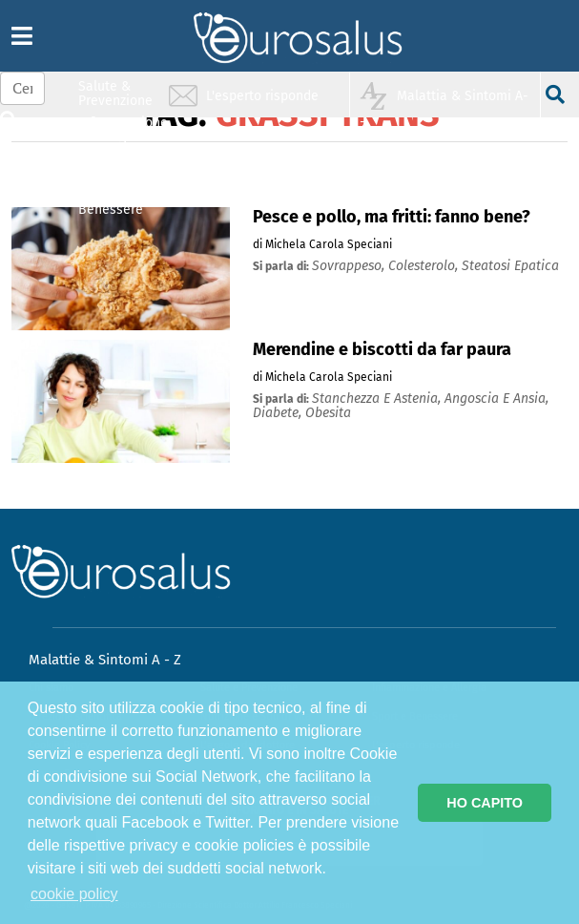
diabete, (279, 413)
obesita (328, 413)
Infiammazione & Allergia (121, 129)
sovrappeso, (350, 266)
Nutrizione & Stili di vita (116, 166)
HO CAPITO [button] (485, 803)
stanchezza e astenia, (378, 399)
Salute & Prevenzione (115, 93)
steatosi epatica (510, 266)
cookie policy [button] (74, 894)
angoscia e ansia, (496, 399)
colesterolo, (425, 266)
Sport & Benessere (111, 202)
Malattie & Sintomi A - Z (105, 660)
